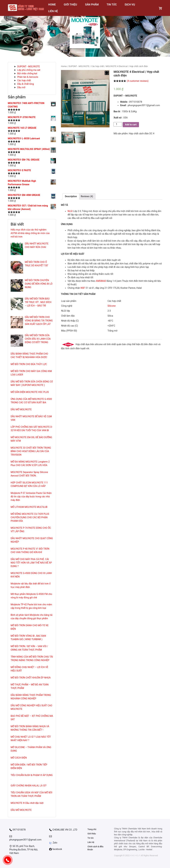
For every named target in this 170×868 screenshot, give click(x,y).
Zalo (53, 843)
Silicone (112, 306)
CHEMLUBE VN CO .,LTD (63, 830)
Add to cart (131, 125)
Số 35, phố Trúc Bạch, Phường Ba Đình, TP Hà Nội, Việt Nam (24, 850)
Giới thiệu (92, 834)
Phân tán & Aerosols (28, 77)
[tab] (71, 196)
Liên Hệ (91, 842)
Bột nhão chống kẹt (27, 73)
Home (64, 66)
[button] (13, 33)
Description (71, 196)
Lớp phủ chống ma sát (29, 70)
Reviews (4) (87, 196)
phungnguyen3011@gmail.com (25, 838)
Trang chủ (92, 829)
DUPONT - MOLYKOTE (29, 67)
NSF (83, 288)
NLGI (70, 211)
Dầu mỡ (21, 87)
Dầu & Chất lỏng (26, 84)
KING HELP (135, 856)
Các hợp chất (24, 80)
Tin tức (91, 838)
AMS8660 (101, 281)
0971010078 (17, 830)
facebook (56, 849)
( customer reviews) (138, 81)
